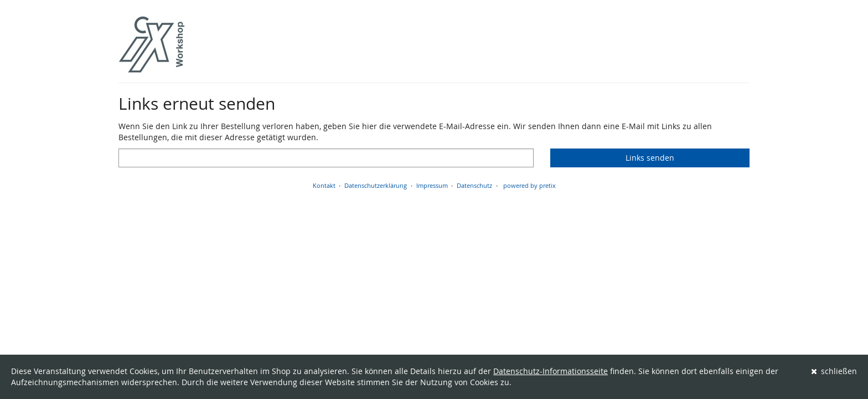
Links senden (650, 158)
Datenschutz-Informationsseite (551, 371)
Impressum (432, 185)
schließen (834, 371)
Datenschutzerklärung (376, 185)
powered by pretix (529, 185)
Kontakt (324, 185)
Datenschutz (474, 185)
